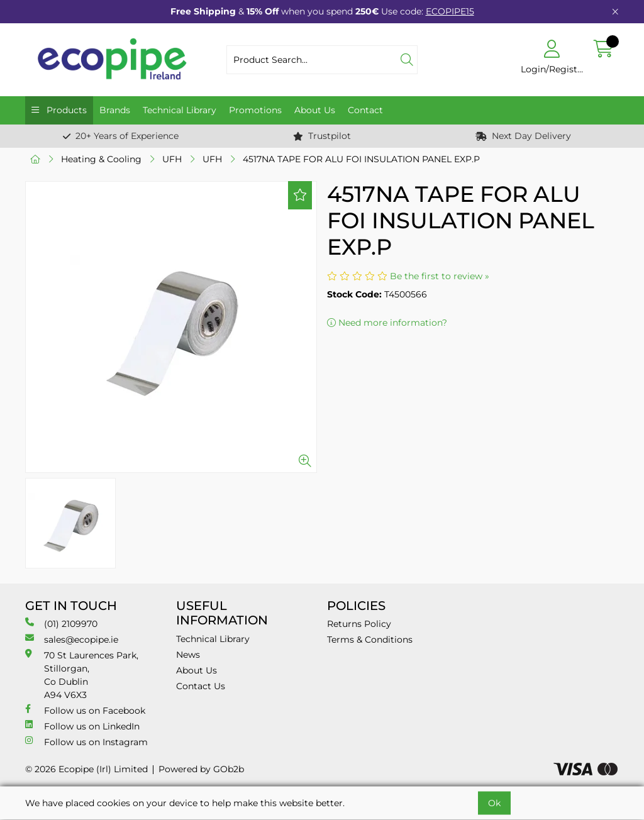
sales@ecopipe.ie (72, 639)
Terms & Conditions (370, 640)
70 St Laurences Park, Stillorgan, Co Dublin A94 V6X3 (82, 675)
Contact (365, 110)
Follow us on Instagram (86, 742)
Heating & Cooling (101, 159)
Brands (115, 110)
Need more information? (387, 323)
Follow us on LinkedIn (82, 726)
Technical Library (180, 110)
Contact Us (201, 686)
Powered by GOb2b (201, 769)
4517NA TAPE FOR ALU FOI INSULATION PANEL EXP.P (361, 159)
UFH (172, 159)
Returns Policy (359, 624)
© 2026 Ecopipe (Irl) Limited (86, 769)
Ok (494, 803)
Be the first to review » (440, 276)
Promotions (255, 110)
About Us (315, 110)
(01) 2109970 (61, 623)
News (188, 655)
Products (65, 110)
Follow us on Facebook (85, 710)
